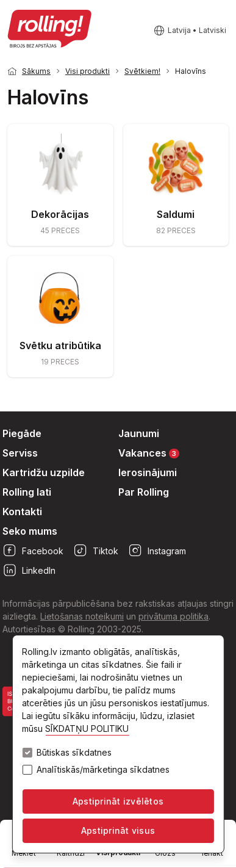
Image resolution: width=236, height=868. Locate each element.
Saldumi (176, 214)
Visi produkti (88, 71)
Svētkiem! (142, 71)
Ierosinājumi (148, 472)
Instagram (157, 551)
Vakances (149, 453)
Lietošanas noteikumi (82, 616)
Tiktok (96, 551)
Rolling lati (27, 492)
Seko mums (30, 531)
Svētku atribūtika (60, 345)
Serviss (20, 453)
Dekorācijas (60, 214)
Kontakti (22, 512)
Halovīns (191, 71)
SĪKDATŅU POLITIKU (87, 729)
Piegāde (22, 433)
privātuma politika (173, 616)
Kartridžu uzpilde (44, 472)
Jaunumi (139, 433)
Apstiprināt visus (118, 830)
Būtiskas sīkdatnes (74, 753)
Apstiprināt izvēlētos (118, 801)
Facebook (33, 551)
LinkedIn (29, 570)
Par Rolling (144, 492)
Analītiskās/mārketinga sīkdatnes (103, 770)
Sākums (36, 71)
